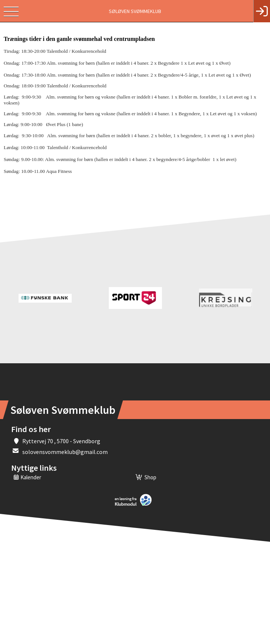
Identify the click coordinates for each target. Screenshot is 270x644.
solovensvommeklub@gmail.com (65, 452)
